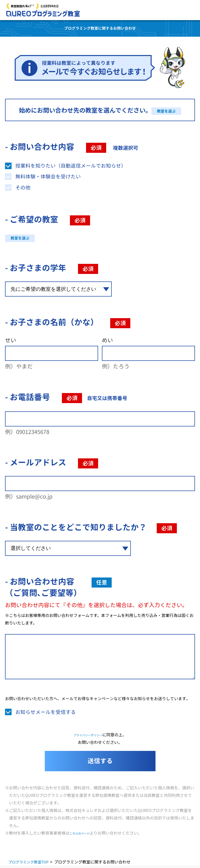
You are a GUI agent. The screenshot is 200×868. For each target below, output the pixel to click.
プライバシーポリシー (88, 736)
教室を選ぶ (166, 110)
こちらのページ (84, 834)
